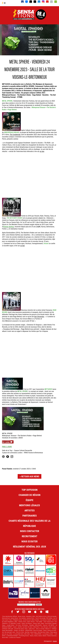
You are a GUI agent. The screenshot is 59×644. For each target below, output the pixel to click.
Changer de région (29, 495)
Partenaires (30, 516)
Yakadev (55, 641)
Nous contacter (30, 531)
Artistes (30, 510)
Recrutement (30, 536)
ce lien (42, 151)
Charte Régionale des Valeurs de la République (29, 523)
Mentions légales (29, 505)
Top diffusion (30, 490)
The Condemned (15, 134)
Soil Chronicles (39, 316)
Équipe (30, 500)
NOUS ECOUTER (29, 541)
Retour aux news (30, 476)
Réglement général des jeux (29, 547)
